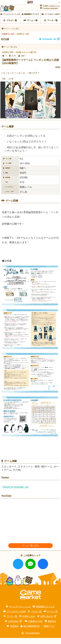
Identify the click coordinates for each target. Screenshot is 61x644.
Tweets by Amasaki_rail (15, 493)
